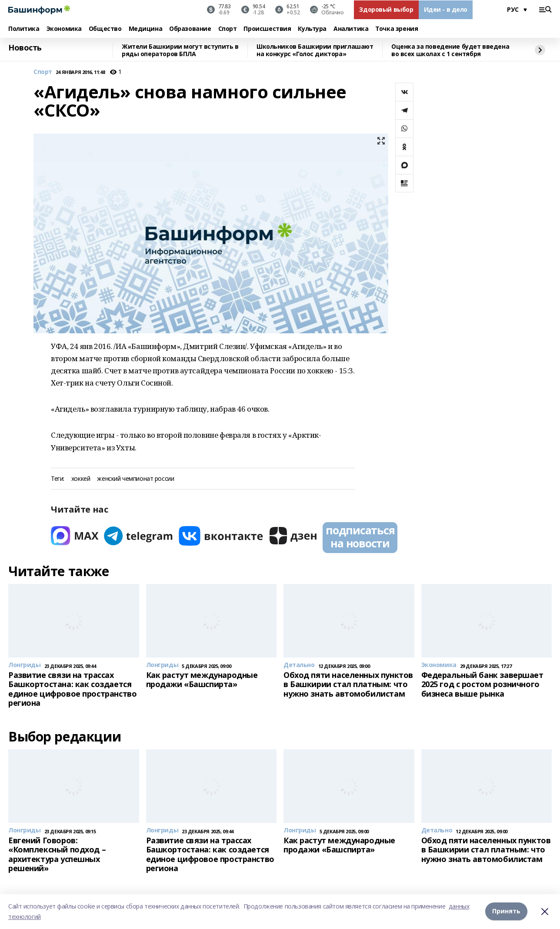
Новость (25, 48)
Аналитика (351, 29)
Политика (24, 29)
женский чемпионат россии (135, 479)
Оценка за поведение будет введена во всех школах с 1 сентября (450, 50)
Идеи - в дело (446, 9)
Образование (190, 29)
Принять (506, 911)
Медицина (146, 29)
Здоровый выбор (386, 9)
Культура (312, 29)
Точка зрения (397, 29)
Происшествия (267, 29)
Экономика (64, 29)
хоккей (81, 479)
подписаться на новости (360, 537)
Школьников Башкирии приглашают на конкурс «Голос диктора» (315, 50)
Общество (105, 29)
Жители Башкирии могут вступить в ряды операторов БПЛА (180, 50)
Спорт (228, 29)
